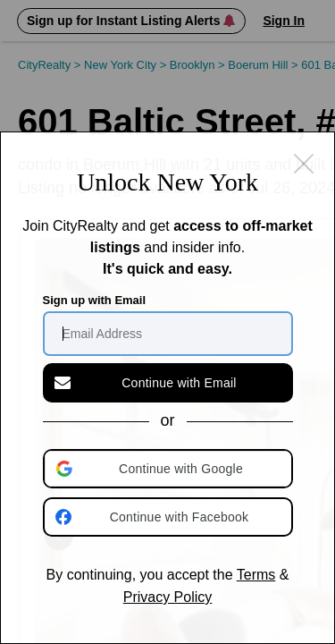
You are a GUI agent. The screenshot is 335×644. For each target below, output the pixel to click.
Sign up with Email (95, 300)
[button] (170, 469)
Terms (256, 575)
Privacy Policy (168, 597)
